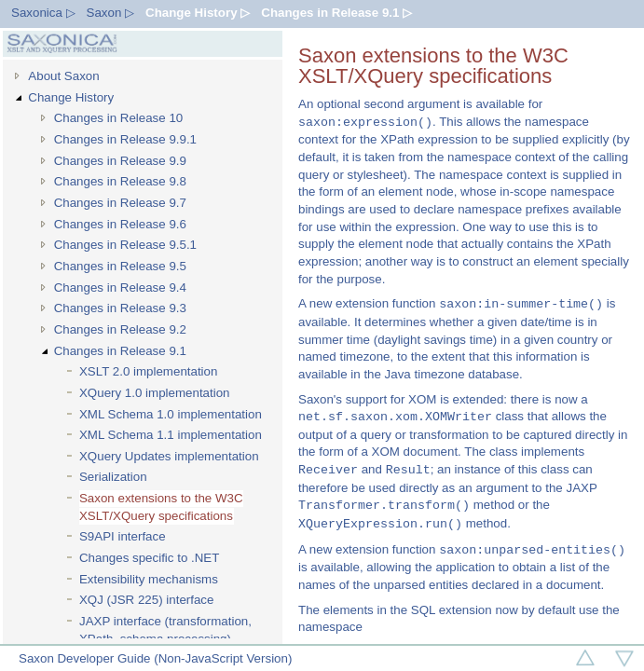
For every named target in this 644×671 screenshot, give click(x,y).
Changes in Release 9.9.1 (125, 139)
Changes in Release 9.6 (120, 224)
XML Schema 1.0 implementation (171, 414)
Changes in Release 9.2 (120, 329)
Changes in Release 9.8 (120, 181)
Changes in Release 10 (119, 118)
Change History (71, 97)
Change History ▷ (198, 13)
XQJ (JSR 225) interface (146, 600)
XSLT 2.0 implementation (148, 371)
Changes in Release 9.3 (120, 308)
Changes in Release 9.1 (120, 351)
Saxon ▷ (111, 13)
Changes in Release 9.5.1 (125, 245)
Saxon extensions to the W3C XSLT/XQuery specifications (161, 507)
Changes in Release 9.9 (120, 161)
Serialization (113, 477)
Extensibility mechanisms (149, 579)
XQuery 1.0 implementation (155, 393)
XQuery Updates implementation (169, 456)
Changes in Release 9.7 (120, 203)
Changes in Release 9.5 (120, 266)
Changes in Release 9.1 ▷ (336, 13)
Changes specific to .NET (149, 558)
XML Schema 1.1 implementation (171, 435)
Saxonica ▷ (43, 13)
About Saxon (63, 76)
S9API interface (123, 536)
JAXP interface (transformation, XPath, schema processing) (165, 630)
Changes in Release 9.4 (120, 288)
